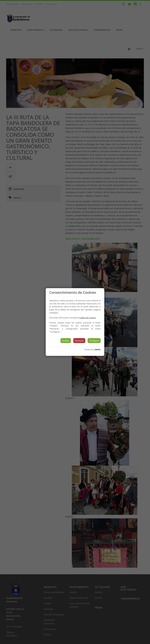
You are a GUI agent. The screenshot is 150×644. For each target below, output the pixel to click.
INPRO (98, 350)
